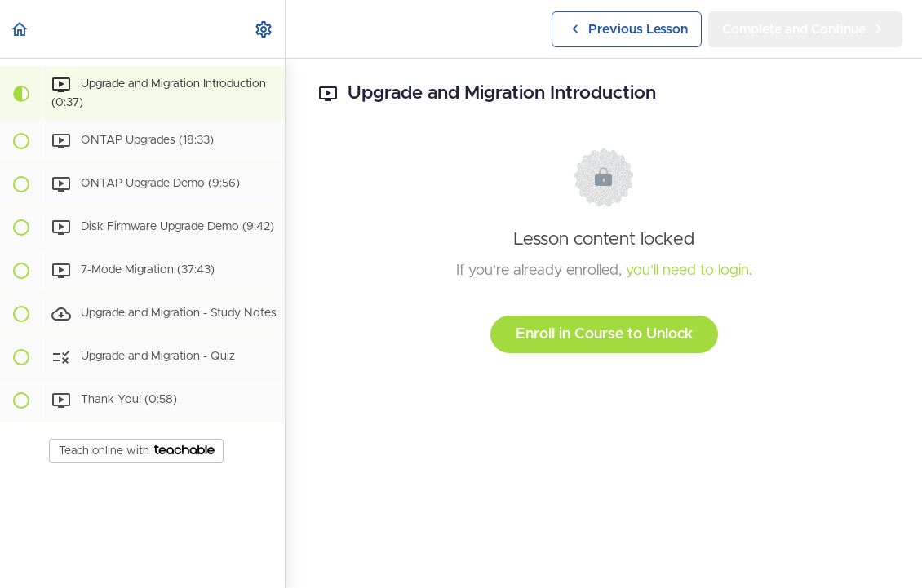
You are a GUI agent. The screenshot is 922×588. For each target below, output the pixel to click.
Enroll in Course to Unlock (604, 334)
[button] (20, 29)
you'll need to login (687, 271)
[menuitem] (264, 29)
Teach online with (137, 451)
